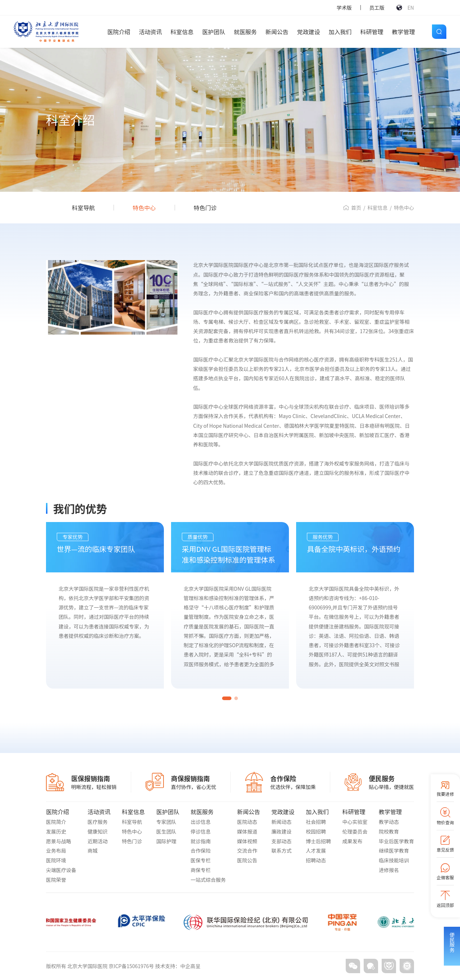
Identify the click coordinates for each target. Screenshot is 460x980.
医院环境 (56, 860)
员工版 (377, 8)
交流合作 (247, 850)
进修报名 (389, 870)
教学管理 (404, 32)
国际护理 (166, 841)
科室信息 (182, 32)
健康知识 (98, 831)
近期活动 (98, 841)
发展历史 (56, 831)
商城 (93, 850)
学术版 (344, 8)
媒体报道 (247, 831)
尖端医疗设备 (61, 870)
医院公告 (247, 860)
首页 (356, 208)
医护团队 (213, 32)
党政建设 (309, 32)
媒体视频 (247, 841)
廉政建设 (281, 831)
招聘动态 (316, 860)
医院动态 (247, 822)
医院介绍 (119, 32)
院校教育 (389, 831)
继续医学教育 (394, 850)
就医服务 (245, 32)
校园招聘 (316, 831)
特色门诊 (205, 208)
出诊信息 (201, 822)
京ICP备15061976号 (132, 966)
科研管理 (372, 32)
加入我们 (340, 32)
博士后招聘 (318, 841)
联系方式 (281, 850)
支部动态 (281, 841)
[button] (227, 698)
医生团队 (166, 831)
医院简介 (56, 822)
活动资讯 (150, 32)
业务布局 (56, 850)
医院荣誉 (56, 880)
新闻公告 (277, 32)
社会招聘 (316, 822)
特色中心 (144, 208)
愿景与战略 (59, 841)
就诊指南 (201, 841)
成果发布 (352, 841)
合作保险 (201, 850)
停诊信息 (201, 831)
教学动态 (389, 822)
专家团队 (166, 822)
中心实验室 (355, 822)
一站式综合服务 (208, 880)
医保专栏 (201, 860)
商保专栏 (201, 870)
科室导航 (83, 208)
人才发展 (316, 850)
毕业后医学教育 (396, 841)
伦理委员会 (355, 831)
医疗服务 (98, 822)
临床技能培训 (394, 860)
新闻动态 (281, 822)
